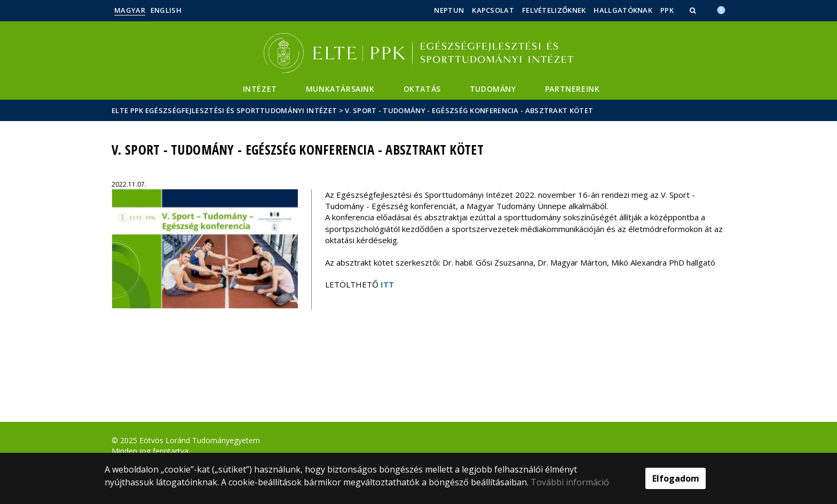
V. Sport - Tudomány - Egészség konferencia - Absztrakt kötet (469, 110)
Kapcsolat (493, 10)
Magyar (130, 10)
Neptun (449, 10)
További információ (570, 482)
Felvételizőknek (554, 10)
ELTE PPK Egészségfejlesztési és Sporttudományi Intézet (224, 110)
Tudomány (493, 89)
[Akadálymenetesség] (721, 9)
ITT (387, 284)
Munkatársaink (340, 89)
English (166, 10)
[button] (694, 10)
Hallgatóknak (623, 10)
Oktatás (422, 89)
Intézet (260, 89)
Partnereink (573, 89)
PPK (667, 10)
